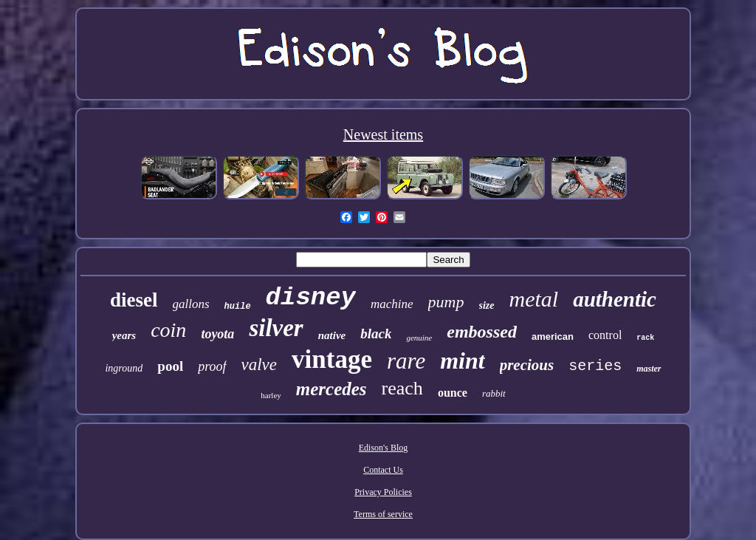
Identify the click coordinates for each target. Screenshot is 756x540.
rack (645, 338)
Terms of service (383, 514)
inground (124, 368)
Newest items (383, 134)
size (487, 305)
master (649, 369)
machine (392, 304)
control (605, 335)
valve (260, 365)
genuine (419, 338)
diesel (134, 300)
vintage (332, 359)
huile (238, 307)
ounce (453, 393)
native (332, 335)
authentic (615, 299)
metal (534, 299)
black (376, 334)
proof (212, 366)
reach (402, 388)
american (553, 336)
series (595, 366)
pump (446, 302)
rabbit (494, 393)
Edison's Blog (384, 448)
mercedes (331, 389)
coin (168, 330)
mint (462, 360)
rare (406, 361)
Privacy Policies (383, 492)
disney (311, 298)
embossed (482, 332)
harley (271, 395)
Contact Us (383, 470)
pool (170, 366)
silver (276, 328)
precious (527, 365)
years (124, 335)
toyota (217, 334)
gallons (191, 304)
